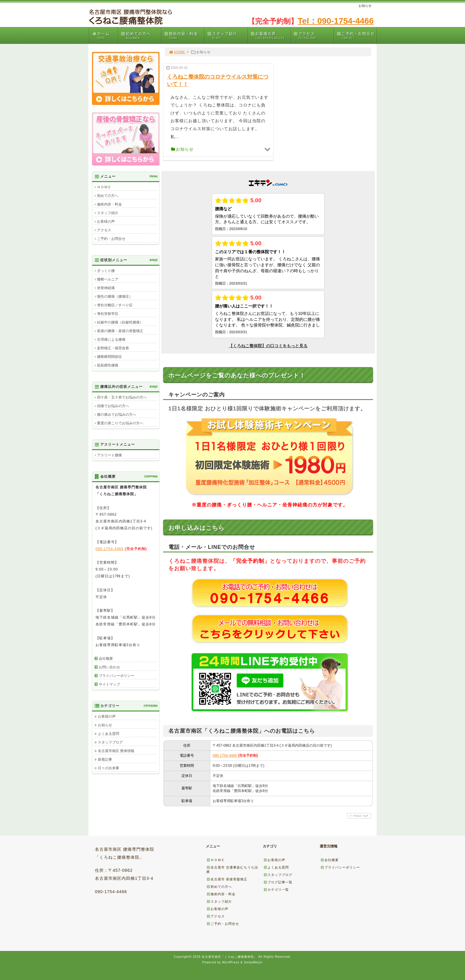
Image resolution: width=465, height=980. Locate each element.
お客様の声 (270, 35)
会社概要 (106, 659)
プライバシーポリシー (117, 676)
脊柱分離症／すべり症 (115, 305)
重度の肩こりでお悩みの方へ (120, 423)
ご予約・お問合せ (356, 35)
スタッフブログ (110, 742)
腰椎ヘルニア (108, 279)
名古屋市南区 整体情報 (116, 751)
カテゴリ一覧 (276, 890)
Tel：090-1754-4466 (336, 21)
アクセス (313, 35)
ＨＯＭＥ (104, 187)
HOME (177, 52)
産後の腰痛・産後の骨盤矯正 (120, 331)
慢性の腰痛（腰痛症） (115, 297)
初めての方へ (141, 35)
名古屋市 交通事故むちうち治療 (232, 870)
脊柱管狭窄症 (108, 314)
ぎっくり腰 (106, 271)
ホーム (105, 35)
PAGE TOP (359, 816)
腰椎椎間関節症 (109, 357)
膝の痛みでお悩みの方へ (117, 415)
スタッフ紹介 (227, 35)
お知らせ (105, 725)
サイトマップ (109, 684)
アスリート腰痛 (109, 455)
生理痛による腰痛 (111, 340)
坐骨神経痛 (106, 288)
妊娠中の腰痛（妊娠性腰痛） (120, 322)
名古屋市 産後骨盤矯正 (227, 879)
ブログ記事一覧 (278, 882)
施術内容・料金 (184, 35)
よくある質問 (109, 734)
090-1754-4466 (225, 756)
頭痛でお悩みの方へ (113, 406)
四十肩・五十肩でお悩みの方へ (122, 397)
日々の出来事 (109, 768)
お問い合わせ (109, 667)
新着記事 (105, 759)
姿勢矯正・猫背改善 (113, 348)
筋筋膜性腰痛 (108, 365)
